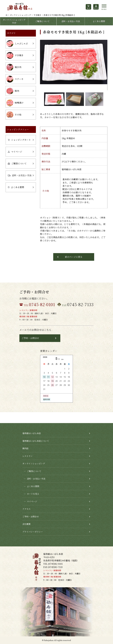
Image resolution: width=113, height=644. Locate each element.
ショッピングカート (19, 140)
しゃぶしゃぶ (17, 44)
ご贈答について (42, 21)
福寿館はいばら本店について (36, 441)
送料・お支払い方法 (71, 21)
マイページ (15, 152)
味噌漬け (15, 103)
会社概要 (26, 524)
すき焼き (37, 15)
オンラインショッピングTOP (14, 21)
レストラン (27, 456)
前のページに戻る (74, 257)
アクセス (26, 509)
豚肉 (13, 91)
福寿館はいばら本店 (32, 433)
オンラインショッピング (20, 15)
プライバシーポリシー (33, 532)
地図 (74, 561)
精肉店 (25, 448)
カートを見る (31, 494)
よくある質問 (99, 21)
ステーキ (15, 79)
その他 (14, 115)
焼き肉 (14, 67)
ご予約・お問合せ (30, 338)
